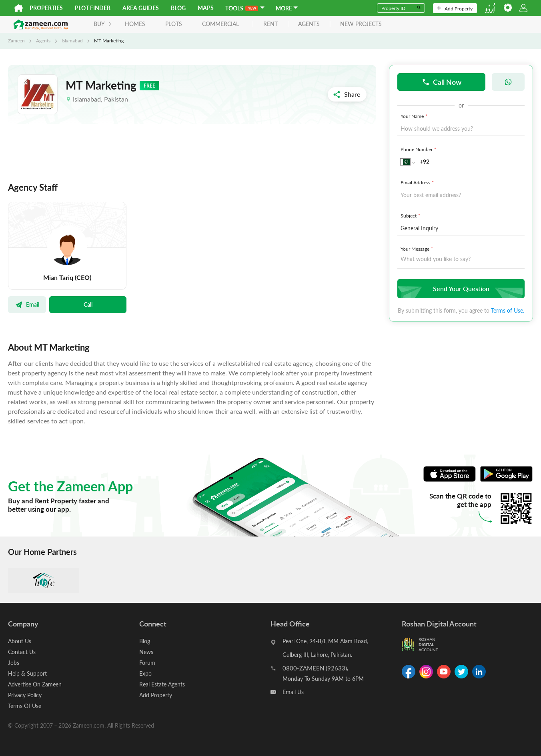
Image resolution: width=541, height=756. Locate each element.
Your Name (415, 116)
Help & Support (27, 673)
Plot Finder (93, 8)
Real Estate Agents (162, 684)
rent (270, 24)
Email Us (293, 692)
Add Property (455, 8)
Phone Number (419, 149)
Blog (178, 8)
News (146, 652)
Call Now (442, 82)
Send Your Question (460, 288)
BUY (103, 24)
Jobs (14, 663)
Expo (145, 673)
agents (309, 24)
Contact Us (22, 652)
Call (88, 304)
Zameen (16, 40)
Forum (147, 663)
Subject (411, 215)
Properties (46, 8)
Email (27, 304)
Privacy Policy (25, 695)
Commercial (220, 24)
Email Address (418, 182)
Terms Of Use (25, 706)
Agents (43, 40)
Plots (174, 24)
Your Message (418, 249)
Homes (135, 24)
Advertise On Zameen (35, 684)
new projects (361, 24)
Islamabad (72, 40)
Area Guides (141, 8)
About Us (20, 641)
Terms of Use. (508, 310)
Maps (206, 8)
